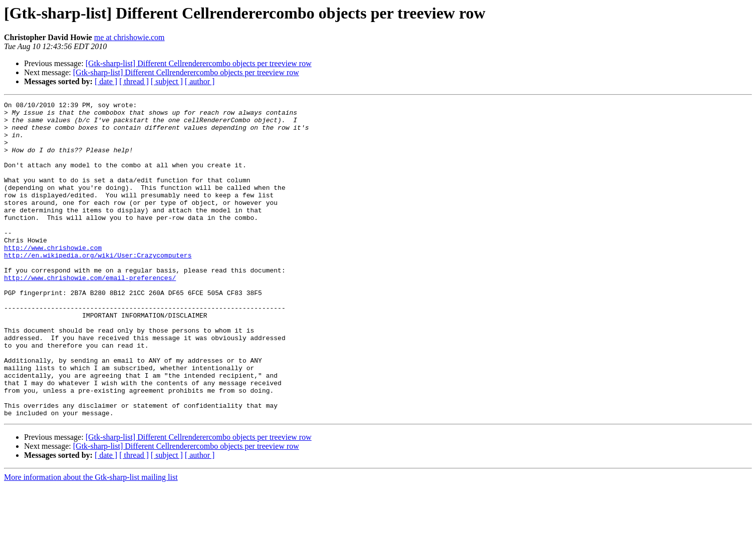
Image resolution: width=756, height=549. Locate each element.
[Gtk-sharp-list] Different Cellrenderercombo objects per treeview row (199, 63)
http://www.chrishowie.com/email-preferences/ (90, 314)
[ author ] (200, 81)
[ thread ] (134, 81)
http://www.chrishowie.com (53, 278)
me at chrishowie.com (130, 37)
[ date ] (106, 81)
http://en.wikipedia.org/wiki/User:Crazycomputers (98, 287)
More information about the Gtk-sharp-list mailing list (91, 540)
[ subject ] (167, 81)
